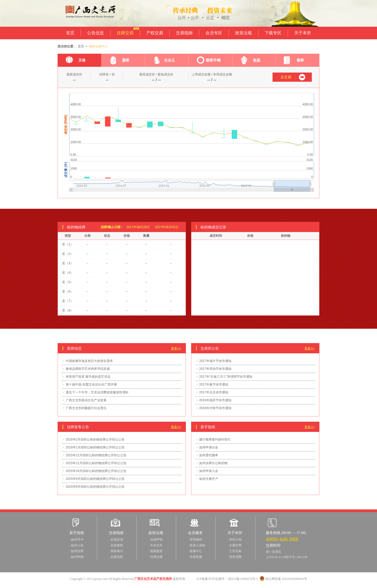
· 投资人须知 (197, 545)
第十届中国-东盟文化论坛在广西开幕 (91, 384)
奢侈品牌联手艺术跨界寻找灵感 (88, 369)
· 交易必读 (116, 540)
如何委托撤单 (209, 455)
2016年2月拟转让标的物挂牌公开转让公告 (95, 439)
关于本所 (303, 33)
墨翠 (120, 62)
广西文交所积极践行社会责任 (86, 408)
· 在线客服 (195, 557)
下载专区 (273, 33)
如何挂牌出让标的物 (213, 463)
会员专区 (214, 33)
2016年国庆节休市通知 (215, 400)
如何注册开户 (209, 479)
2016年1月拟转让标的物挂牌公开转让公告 (95, 447)
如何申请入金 (209, 471)
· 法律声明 (156, 540)
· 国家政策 (156, 551)
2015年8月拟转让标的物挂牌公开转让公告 (95, 487)
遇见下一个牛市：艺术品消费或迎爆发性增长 (97, 392)
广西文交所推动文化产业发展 (86, 400)
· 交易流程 (116, 557)
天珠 (76, 62)
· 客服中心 (195, 551)
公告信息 (96, 33)
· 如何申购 (76, 557)
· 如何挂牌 (76, 551)
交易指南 (184, 33)
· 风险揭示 (116, 551)
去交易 (286, 77)
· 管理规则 (195, 540)
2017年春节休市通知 (214, 384)
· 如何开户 (76, 540)
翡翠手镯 (209, 62)
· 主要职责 (235, 545)
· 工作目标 (235, 551)
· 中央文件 (156, 545)
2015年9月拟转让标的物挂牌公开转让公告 (95, 479)
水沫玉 (164, 62)
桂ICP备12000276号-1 (243, 579)
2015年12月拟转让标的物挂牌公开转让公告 (96, 455)
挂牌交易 (125, 31)
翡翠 (294, 62)
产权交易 (155, 33)
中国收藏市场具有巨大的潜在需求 (89, 361)
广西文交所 (87, 13)
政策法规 (243, 33)
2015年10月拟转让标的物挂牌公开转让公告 (96, 471)
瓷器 (250, 62)
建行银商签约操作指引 (215, 439)
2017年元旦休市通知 (214, 392)
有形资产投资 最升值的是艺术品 (88, 377)
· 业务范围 (235, 557)
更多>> (176, 348)
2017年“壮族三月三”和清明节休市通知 (226, 377)
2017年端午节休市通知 (215, 361)
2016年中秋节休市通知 (215, 408)
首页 (70, 33)
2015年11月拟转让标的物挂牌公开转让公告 (96, 463)
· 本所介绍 (235, 540)
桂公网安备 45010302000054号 (283, 579)
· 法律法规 (156, 557)
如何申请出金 (209, 447)
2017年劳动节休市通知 (215, 369)
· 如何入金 (76, 545)
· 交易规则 (116, 545)
